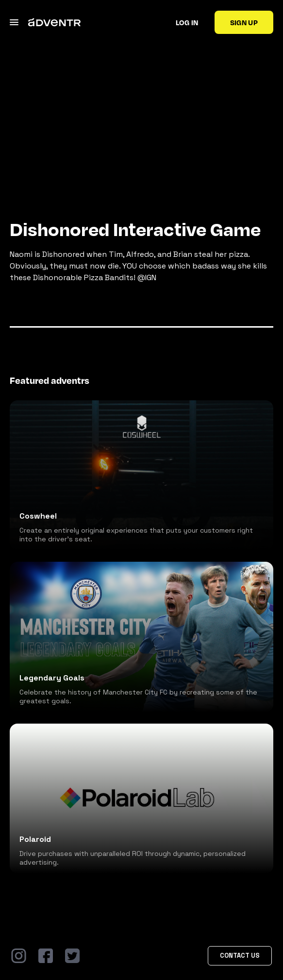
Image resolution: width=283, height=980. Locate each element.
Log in (187, 22)
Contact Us (240, 956)
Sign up (244, 22)
